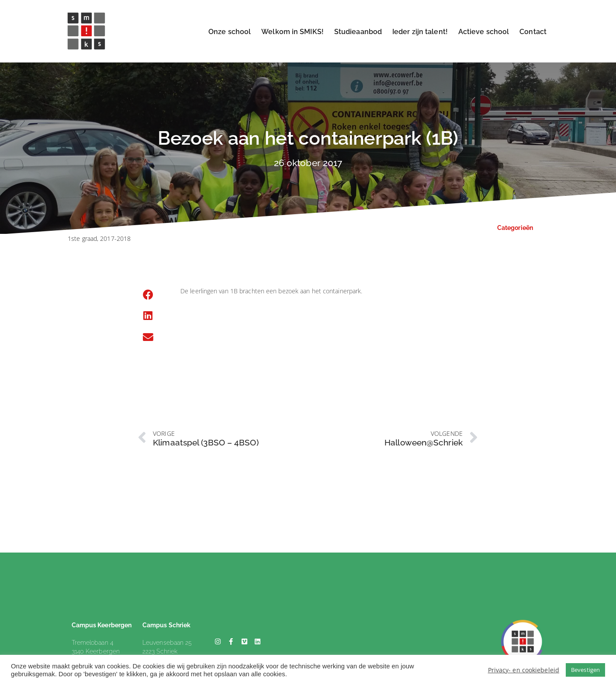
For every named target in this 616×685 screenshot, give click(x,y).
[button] (148, 295)
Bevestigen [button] (585, 670)
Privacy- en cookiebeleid (524, 670)
